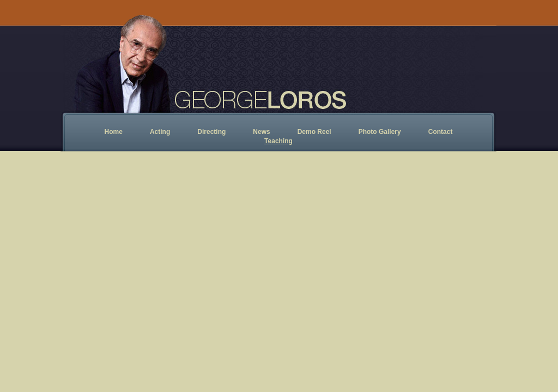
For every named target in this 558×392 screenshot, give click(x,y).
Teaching (278, 141)
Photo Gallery (380, 132)
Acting (160, 132)
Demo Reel (314, 132)
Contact (441, 132)
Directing (211, 132)
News (261, 132)
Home (114, 132)
